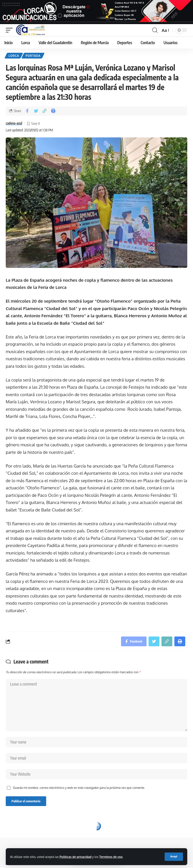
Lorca (14, 56)
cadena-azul (14, 123)
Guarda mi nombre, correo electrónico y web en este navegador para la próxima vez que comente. (79, 788)
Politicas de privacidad (76, 857)
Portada (33, 56)
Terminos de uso (111, 857)
